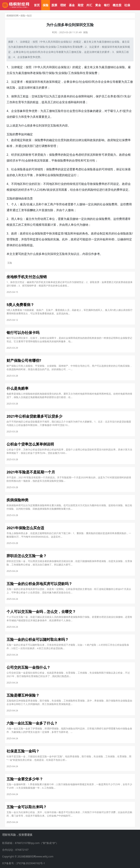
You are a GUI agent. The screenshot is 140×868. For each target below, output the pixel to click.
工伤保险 (62, 47)
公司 (33, 225)
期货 (81, 5)
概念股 (117, 5)
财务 (29, 155)
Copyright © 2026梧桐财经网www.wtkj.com (28, 856)
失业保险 (51, 47)
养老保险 (29, 47)
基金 (72, 5)
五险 (79, 52)
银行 (107, 5)
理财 (63, 5)
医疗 (46, 73)
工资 (21, 210)
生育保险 (75, 47)
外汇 (89, 5)
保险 (46, 5)
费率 (18, 134)
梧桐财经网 (12, 15)
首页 (37, 5)
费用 (114, 204)
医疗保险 (40, 47)
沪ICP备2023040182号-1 (31, 863)
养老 (33, 73)
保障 (119, 52)
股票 (54, 5)
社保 (127, 5)
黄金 (98, 5)
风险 (90, 190)
